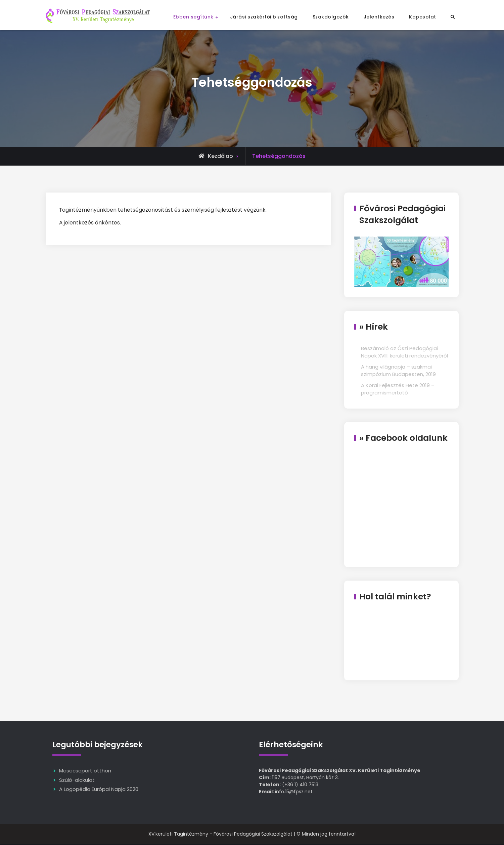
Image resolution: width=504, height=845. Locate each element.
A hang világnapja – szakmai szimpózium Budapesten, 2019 (398, 371)
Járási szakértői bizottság (264, 17)
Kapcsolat (423, 17)
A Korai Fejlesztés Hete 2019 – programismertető (398, 389)
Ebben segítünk (193, 17)
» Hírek (374, 327)
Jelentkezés (379, 17)
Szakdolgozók (331, 17)
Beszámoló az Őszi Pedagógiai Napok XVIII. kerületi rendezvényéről (404, 352)
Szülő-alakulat (77, 780)
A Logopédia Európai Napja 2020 (99, 790)
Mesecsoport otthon (85, 771)
